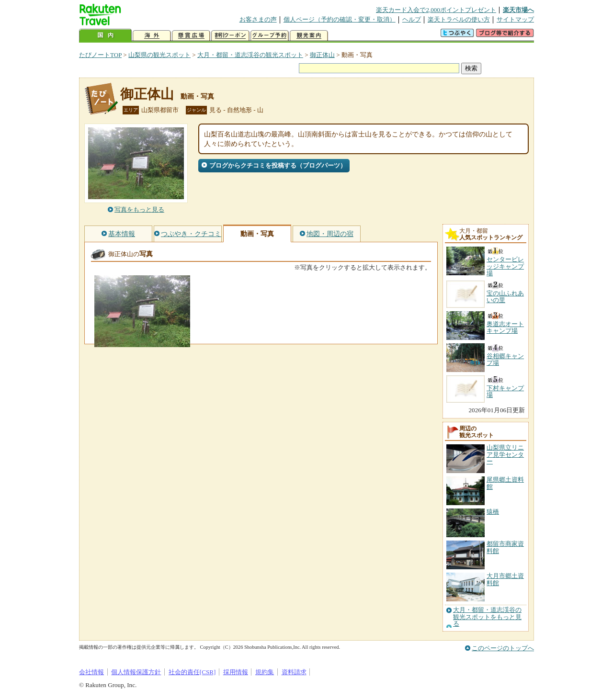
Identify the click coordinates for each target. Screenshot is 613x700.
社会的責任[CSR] (192, 672)
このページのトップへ (503, 648)
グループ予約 (270, 36)
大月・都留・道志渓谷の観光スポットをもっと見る (487, 617)
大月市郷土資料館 (505, 579)
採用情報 (236, 672)
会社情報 (91, 672)
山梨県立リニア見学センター (505, 454)
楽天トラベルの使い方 (459, 19)
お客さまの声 (258, 19)
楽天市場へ (518, 10)
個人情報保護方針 (136, 672)
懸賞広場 (191, 36)
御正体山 (322, 55)
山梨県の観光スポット (159, 55)
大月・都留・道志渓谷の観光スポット (250, 55)
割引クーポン (230, 36)
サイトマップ (515, 19)
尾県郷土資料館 (505, 483)
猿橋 (493, 512)
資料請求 (294, 672)
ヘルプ (412, 19)
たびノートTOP (100, 55)
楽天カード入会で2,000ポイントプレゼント (436, 10)
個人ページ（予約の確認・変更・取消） (340, 19)
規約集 (265, 672)
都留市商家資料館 (505, 547)
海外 (152, 36)
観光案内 (309, 36)
